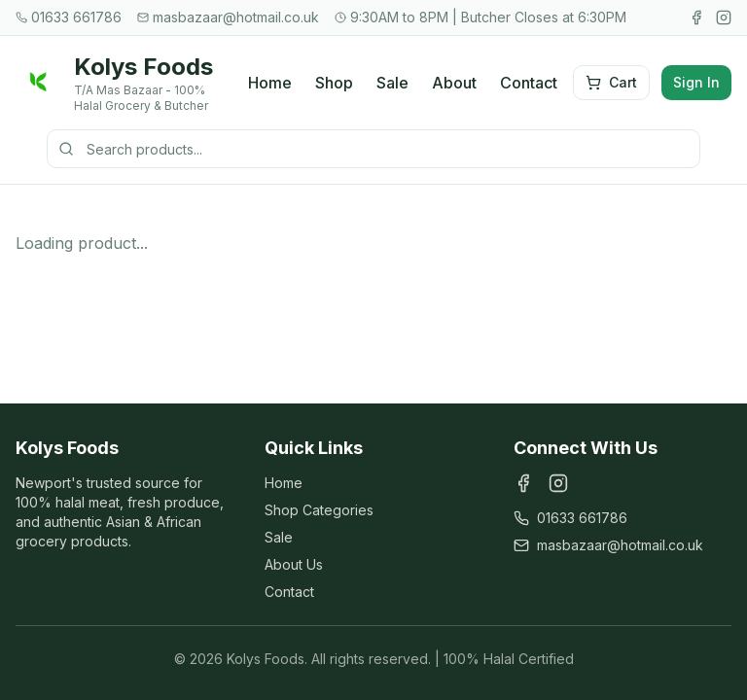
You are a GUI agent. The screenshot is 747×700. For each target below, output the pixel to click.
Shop (334, 83)
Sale (392, 83)
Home (270, 83)
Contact (529, 83)
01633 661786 (570, 518)
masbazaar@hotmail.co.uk (608, 545)
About (454, 83)
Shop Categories (319, 510)
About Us (294, 564)
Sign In (696, 82)
